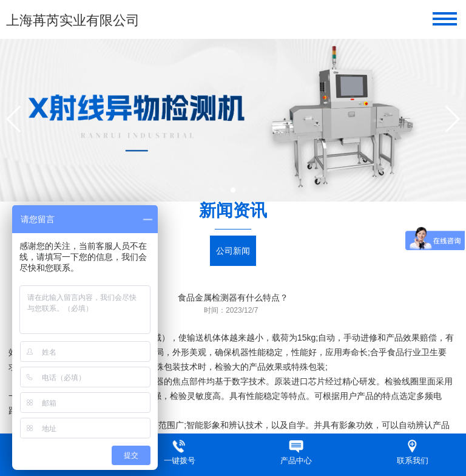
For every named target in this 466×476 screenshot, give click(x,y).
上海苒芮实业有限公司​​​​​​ (73, 20)
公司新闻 (233, 251)
